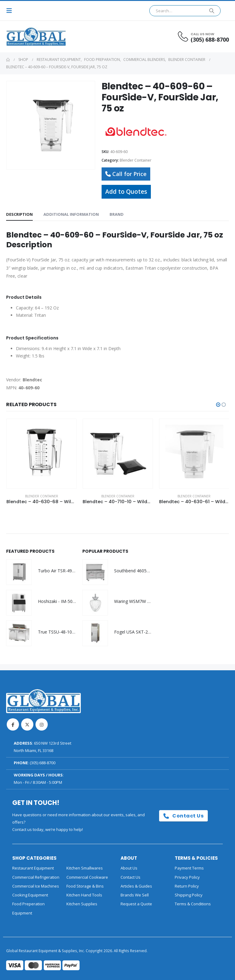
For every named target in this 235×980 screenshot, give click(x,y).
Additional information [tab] (71, 214)
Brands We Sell (135, 895)
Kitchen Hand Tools (84, 895)
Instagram (42, 724)
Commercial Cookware (87, 877)
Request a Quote (136, 904)
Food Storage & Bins (85, 886)
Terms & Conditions (193, 904)
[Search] (212, 11)
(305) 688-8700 (43, 763)
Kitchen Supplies (82, 904)
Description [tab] (19, 214)
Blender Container (136, 160)
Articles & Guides (136, 886)
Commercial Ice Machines (36, 886)
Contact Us (183, 816)
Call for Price (126, 174)
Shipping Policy (189, 895)
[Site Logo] (23, 37)
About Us (129, 868)
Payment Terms (189, 868)
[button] (11, 11)
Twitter (27, 724)
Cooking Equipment (30, 895)
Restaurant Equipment (33, 868)
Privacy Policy (187, 877)
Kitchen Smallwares (85, 868)
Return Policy (187, 886)
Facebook (13, 724)
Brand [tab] (117, 214)
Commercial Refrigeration (36, 877)
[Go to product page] (41, 454)
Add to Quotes (126, 191)
